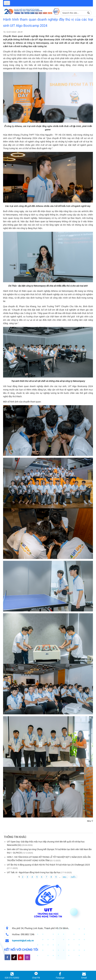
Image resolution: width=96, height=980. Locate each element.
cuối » (74, 877)
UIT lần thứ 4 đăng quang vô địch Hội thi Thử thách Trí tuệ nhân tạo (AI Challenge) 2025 (48, 865)
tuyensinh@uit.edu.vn (23, 941)
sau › (65, 877)
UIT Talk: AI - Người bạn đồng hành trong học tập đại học (34, 872)
